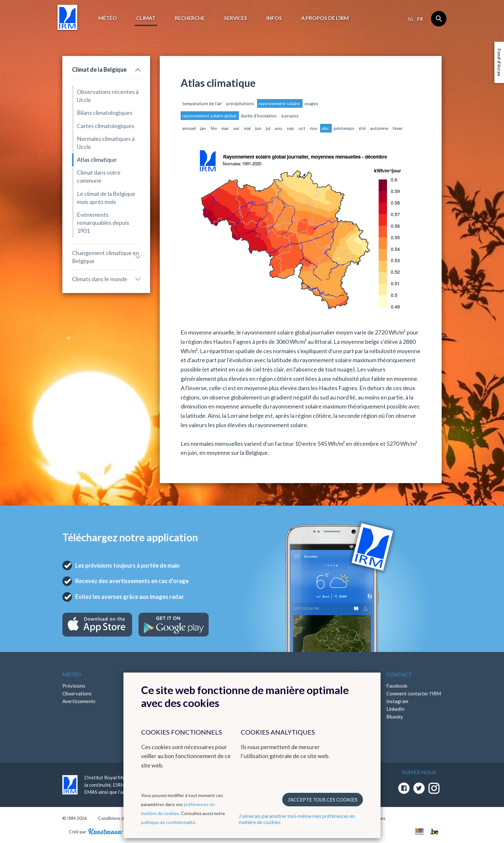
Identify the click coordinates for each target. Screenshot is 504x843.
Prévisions (74, 686)
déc (326, 128)
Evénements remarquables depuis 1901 (103, 223)
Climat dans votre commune (99, 176)
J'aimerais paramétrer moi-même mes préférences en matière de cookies (297, 819)
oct (302, 128)
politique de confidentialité (168, 822)
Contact (399, 674)
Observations (77, 693)
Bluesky (395, 717)
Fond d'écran (499, 62)
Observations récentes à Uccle (108, 96)
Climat (146, 18)
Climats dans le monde (100, 279)
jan (204, 128)
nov (314, 128)
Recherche (190, 18)
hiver (398, 128)
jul (269, 128)
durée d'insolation (259, 116)
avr (237, 128)
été (363, 128)
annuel (189, 128)
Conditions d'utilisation (121, 818)
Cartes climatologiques (106, 126)
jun (259, 128)
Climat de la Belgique (99, 69)
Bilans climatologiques (105, 113)
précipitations (241, 103)
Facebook (397, 686)
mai (248, 128)
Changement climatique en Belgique (106, 257)
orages (311, 103)
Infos (274, 18)
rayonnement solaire (280, 103)
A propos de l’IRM (325, 18)
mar (226, 128)
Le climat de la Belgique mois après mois (106, 198)
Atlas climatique (97, 160)
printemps (344, 128)
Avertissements (79, 701)
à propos (290, 116)
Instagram (397, 701)
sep (291, 128)
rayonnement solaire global (210, 116)
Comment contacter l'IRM (414, 693)
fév (214, 128)
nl (411, 19)
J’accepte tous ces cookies (323, 800)
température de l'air (203, 103)
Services (236, 18)
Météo (108, 18)
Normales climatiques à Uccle (106, 143)
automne (380, 128)
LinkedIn (395, 709)
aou (279, 128)
